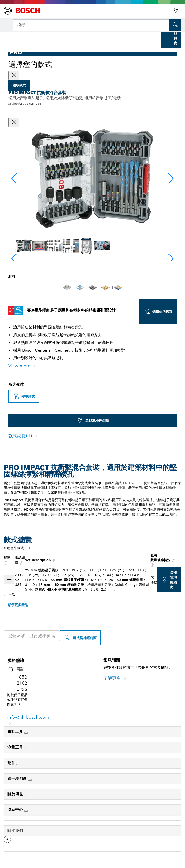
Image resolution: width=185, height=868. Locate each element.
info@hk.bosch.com (28, 717)
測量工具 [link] (16, 747)
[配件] (18, 764)
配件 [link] (12, 763)
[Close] (14, 75)
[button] (171, 178)
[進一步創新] (30, 780)
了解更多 (113, 678)
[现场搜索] (175, 25)
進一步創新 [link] (18, 779)
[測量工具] (26, 749)
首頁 (8, 38)
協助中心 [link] (16, 810)
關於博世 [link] (16, 794)
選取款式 (19, 85)
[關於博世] (26, 795)
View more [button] (20, 366)
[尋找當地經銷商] (80, 638)
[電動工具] (26, 733)
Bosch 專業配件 (32, 38)
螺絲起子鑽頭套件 (79, 38)
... (55, 38)
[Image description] (24, 246)
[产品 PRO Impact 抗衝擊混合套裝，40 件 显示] (9, 580)
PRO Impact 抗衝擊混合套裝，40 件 (124, 38)
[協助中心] (26, 811)
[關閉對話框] (14, 122)
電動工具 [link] (16, 732)
